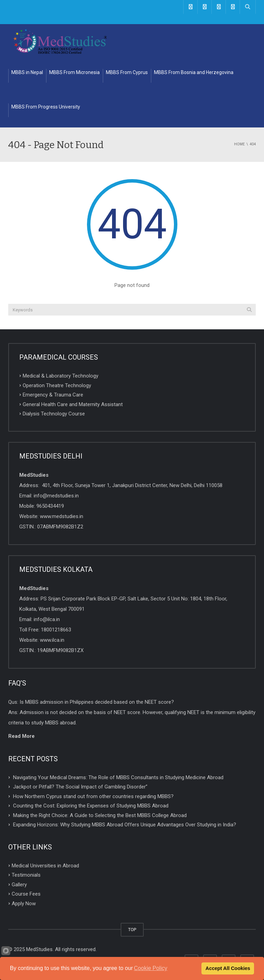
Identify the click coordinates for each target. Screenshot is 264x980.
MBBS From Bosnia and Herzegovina (194, 72)
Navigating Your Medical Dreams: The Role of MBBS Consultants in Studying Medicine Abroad (118, 777)
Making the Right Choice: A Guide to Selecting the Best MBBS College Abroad (100, 815)
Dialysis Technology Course (54, 414)
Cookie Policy (151, 968)
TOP (132, 930)
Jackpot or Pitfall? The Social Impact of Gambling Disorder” (80, 787)
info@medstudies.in (56, 496)
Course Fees (26, 894)
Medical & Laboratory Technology (60, 376)
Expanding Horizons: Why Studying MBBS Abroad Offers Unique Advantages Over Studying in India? (125, 825)
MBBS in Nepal (27, 72)
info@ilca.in (47, 619)
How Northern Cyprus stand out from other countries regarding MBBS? (93, 796)
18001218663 (56, 630)
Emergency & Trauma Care (53, 395)
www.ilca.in (52, 640)
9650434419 (50, 506)
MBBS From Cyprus (127, 72)
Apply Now (24, 904)
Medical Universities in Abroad (45, 865)
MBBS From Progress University (46, 107)
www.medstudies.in (62, 516)
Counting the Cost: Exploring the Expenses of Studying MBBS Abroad (91, 806)
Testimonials (26, 875)
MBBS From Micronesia (74, 72)
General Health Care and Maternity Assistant (73, 404)
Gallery (19, 884)
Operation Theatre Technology (57, 385)
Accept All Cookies (228, 968)
